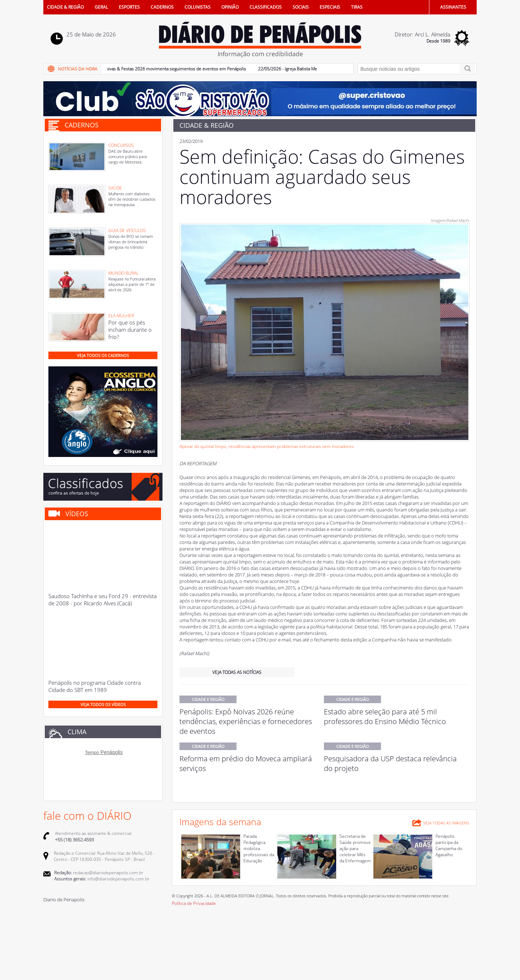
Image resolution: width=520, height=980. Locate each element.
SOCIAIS (301, 7)
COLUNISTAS (198, 7)
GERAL (101, 7)
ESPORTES (129, 7)
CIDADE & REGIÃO (65, 7)
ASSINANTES (453, 7)
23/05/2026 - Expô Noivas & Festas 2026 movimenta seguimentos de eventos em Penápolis (162, 69)
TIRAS (357, 7)
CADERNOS (162, 7)
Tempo (92, 752)
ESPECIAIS (330, 7)
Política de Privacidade (194, 903)
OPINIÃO (230, 7)
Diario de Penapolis (64, 900)
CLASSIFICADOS (266, 7)
